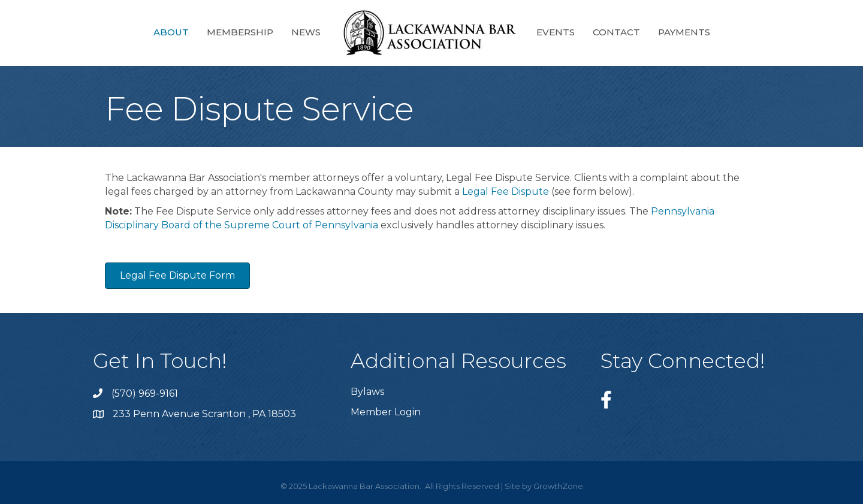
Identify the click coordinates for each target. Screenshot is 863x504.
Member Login (386, 412)
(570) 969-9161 (145, 393)
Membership (240, 32)
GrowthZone (558, 486)
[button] (177, 276)
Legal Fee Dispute (506, 191)
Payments (684, 32)
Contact (616, 32)
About (171, 32)
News (306, 32)
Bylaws (367, 392)
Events (556, 32)
